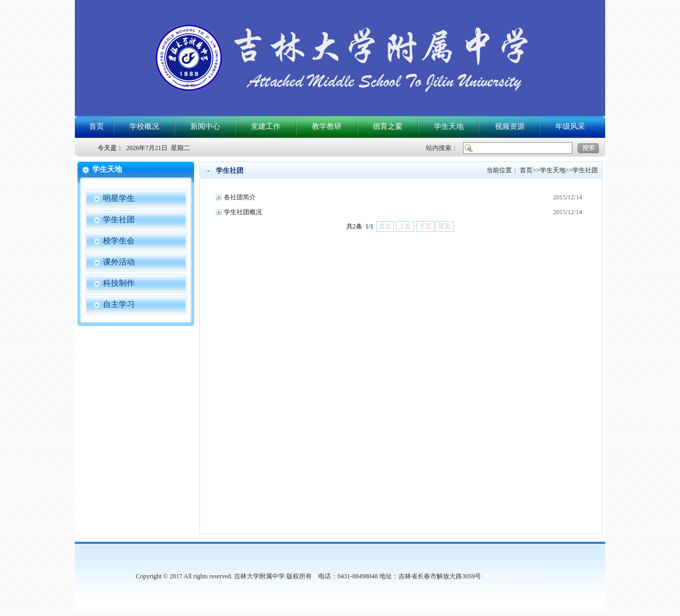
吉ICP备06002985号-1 (514, 576)
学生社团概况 (243, 212)
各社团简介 (240, 197)
